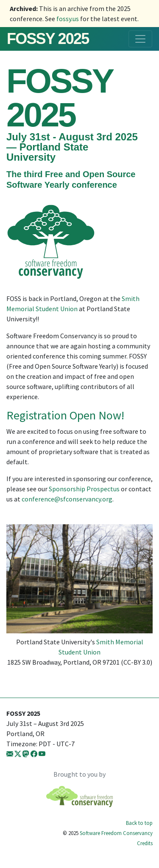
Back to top (139, 823)
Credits (145, 843)
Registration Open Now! (65, 415)
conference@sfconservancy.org (67, 499)
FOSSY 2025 (48, 39)
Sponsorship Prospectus (84, 489)
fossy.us (68, 19)
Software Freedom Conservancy (116, 833)
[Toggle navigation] (140, 39)
